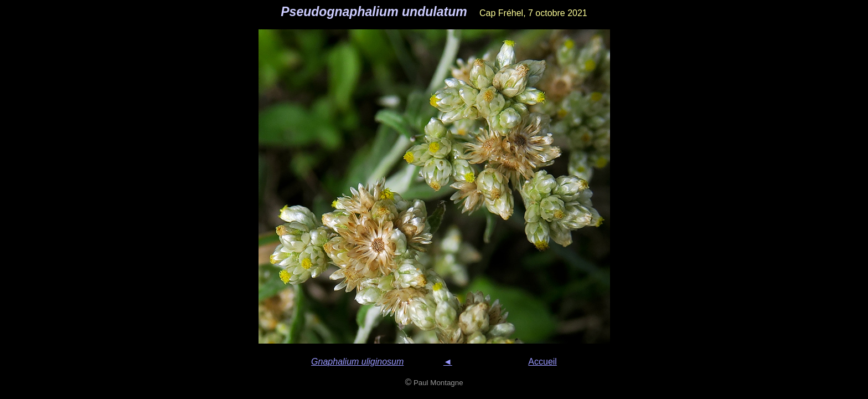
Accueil (542, 362)
